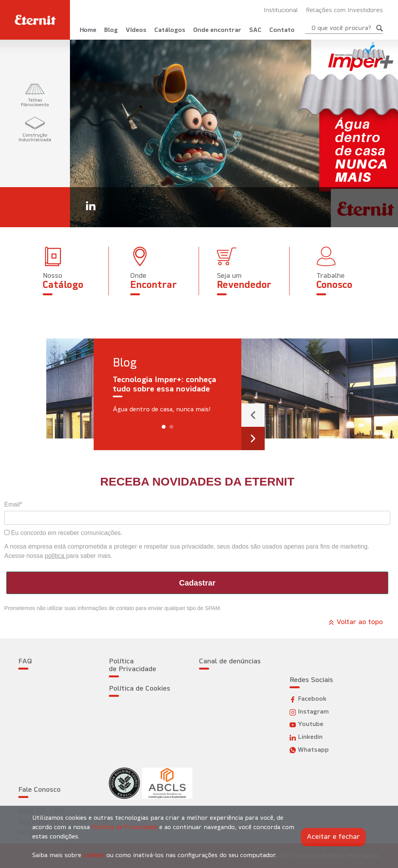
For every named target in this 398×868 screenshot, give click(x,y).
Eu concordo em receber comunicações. (63, 533)
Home (88, 30)
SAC (255, 30)
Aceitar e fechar (333, 837)
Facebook (308, 699)
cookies (94, 856)
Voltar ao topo (356, 623)
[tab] (35, 96)
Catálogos (170, 30)
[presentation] (253, 415)
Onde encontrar (217, 30)
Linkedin (306, 737)
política (55, 556)
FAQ (25, 662)
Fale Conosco (39, 790)
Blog (111, 30)
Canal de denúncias (230, 662)
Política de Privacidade (133, 665)
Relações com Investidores (344, 11)
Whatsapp (309, 750)
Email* (13, 504)
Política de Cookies (140, 689)
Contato (282, 30)
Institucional (281, 11)
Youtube (306, 725)
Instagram (309, 712)
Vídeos (136, 30)
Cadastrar (197, 583)
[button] (164, 427)
